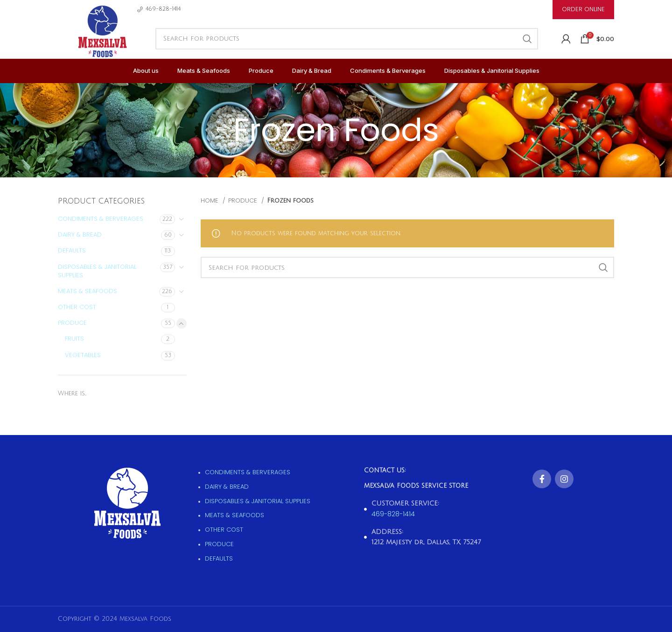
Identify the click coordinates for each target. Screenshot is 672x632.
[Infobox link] (159, 9)
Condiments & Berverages (101, 219)
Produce (72, 323)
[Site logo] (102, 42)
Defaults (72, 250)
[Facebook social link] (542, 479)
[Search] (347, 39)
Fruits (74, 339)
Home (210, 200)
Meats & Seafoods (87, 291)
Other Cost (77, 307)
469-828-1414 (393, 514)
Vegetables (83, 355)
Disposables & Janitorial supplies (97, 271)
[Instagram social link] (564, 479)
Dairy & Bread (80, 235)
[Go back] (222, 130)
